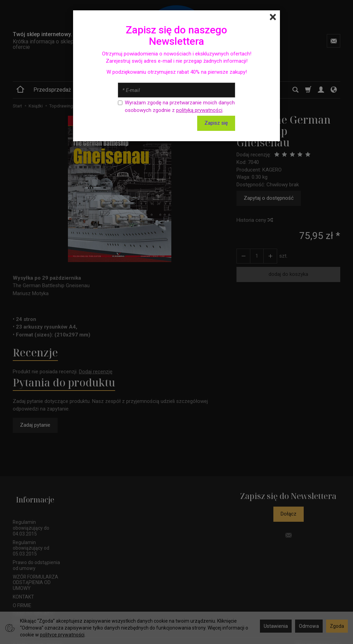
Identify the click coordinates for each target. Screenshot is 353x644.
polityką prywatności (199, 110)
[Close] (273, 17)
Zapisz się (216, 123)
